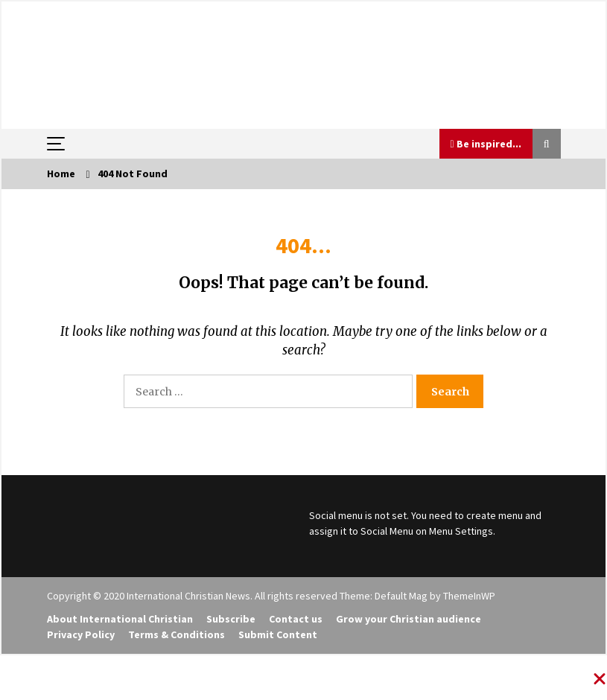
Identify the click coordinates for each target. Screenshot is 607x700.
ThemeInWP (469, 596)
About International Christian (120, 619)
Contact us (296, 619)
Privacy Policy (81, 634)
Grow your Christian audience (409, 619)
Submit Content (278, 634)
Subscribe (231, 619)
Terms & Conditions (177, 634)
